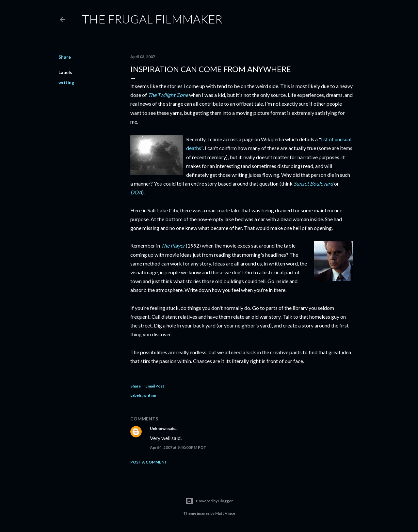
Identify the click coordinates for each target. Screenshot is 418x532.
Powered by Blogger (209, 501)
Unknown (159, 428)
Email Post (155, 386)
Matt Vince (225, 513)
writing (66, 82)
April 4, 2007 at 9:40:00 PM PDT (178, 447)
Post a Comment (149, 462)
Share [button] (65, 57)
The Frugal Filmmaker (152, 19)
